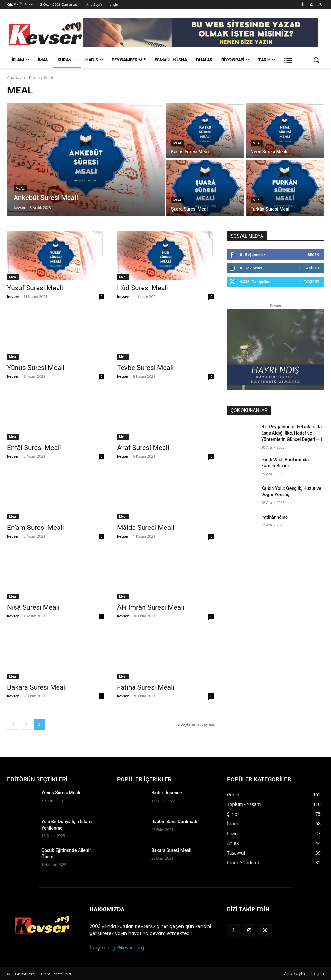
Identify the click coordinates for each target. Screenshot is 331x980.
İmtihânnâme (275, 517)
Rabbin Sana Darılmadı (174, 822)
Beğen (313, 254)
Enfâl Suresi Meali (34, 448)
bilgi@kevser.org (126, 948)
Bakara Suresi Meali (37, 687)
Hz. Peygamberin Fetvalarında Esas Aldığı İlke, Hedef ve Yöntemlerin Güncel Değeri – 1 (292, 433)
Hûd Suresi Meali (143, 288)
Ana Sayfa (16, 77)
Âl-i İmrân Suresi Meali (151, 607)
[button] (316, 60)
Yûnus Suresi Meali (36, 368)
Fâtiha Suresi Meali (146, 687)
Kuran (35, 77)
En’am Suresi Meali (36, 528)
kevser (13, 296)
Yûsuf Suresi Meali (35, 288)
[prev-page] (13, 724)
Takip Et (312, 268)
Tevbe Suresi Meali (145, 368)
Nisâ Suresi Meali (33, 607)
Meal (20, 188)
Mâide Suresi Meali (146, 528)
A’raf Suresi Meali (143, 448)
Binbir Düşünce (167, 793)
